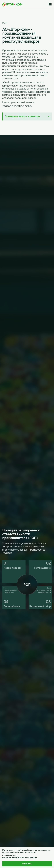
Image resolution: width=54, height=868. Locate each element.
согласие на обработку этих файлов (20, 857)
